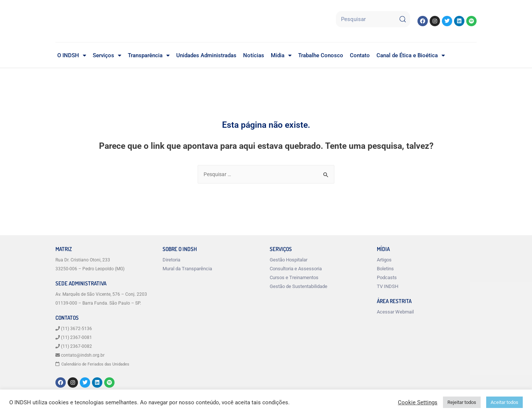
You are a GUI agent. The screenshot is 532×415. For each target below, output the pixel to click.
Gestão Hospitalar (289, 260)
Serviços (107, 56)
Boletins (385, 269)
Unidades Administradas (206, 55)
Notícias (254, 55)
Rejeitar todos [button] (462, 402)
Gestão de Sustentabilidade (299, 287)
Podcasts (387, 278)
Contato (360, 55)
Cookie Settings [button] (418, 402)
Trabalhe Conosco (321, 55)
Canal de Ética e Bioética (411, 56)
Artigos (384, 260)
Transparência (149, 56)
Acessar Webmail (395, 313)
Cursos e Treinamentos (294, 278)
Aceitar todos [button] (504, 402)
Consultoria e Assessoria (296, 269)
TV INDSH (388, 287)
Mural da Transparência (187, 269)
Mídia (281, 56)
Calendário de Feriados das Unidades (99, 365)
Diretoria (171, 260)
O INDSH (72, 56)
